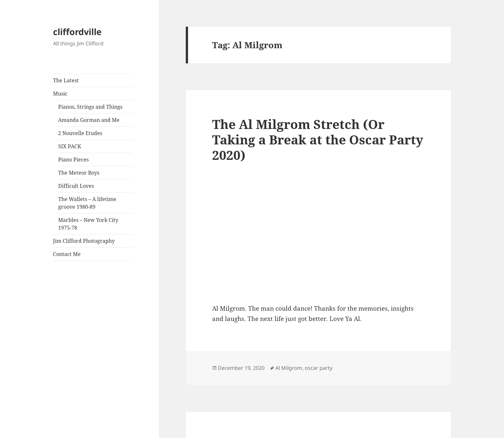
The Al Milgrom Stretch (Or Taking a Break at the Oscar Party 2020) (318, 139)
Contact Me (67, 254)
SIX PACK (70, 146)
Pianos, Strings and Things (90, 107)
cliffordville (77, 32)
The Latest (66, 80)
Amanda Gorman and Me (89, 120)
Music (60, 94)
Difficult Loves (76, 186)
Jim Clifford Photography (84, 241)
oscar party (319, 368)
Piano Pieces (73, 160)
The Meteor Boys (79, 173)
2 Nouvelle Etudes (80, 133)
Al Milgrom (289, 368)
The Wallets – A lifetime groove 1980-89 (87, 203)
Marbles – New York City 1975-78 (88, 224)
